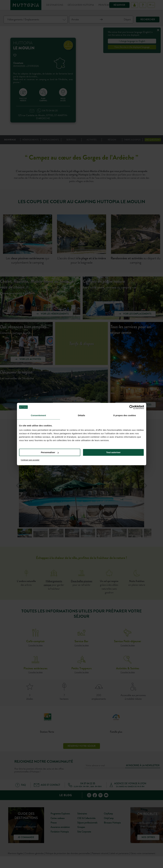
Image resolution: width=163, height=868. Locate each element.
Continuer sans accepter (30, 460)
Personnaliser (50, 452)
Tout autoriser (113, 452)
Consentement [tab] (38, 415)
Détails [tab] (82, 415)
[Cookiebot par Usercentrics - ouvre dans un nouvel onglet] (131, 407)
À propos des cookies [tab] (125, 415)
